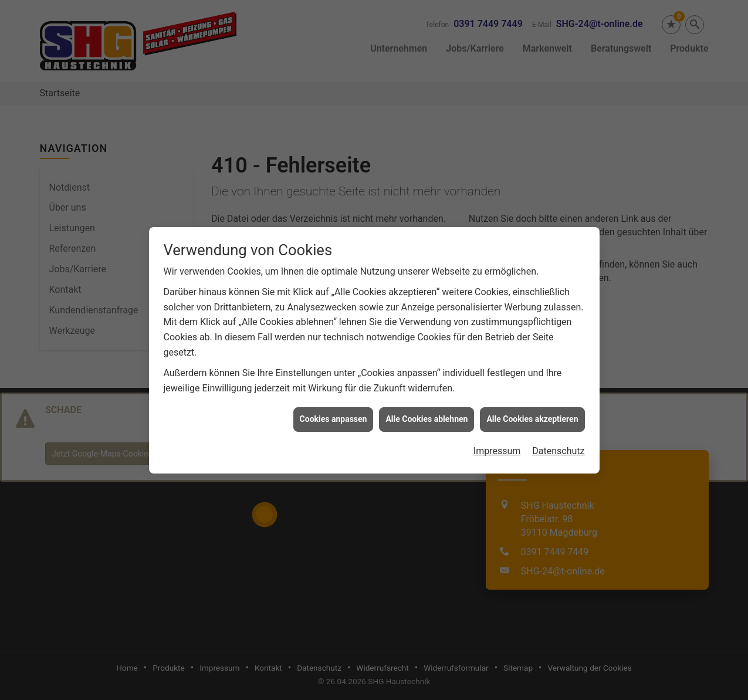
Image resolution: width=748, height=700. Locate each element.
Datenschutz (558, 447)
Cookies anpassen (334, 415)
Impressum (497, 447)
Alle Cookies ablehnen (427, 415)
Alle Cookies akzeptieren (532, 415)
